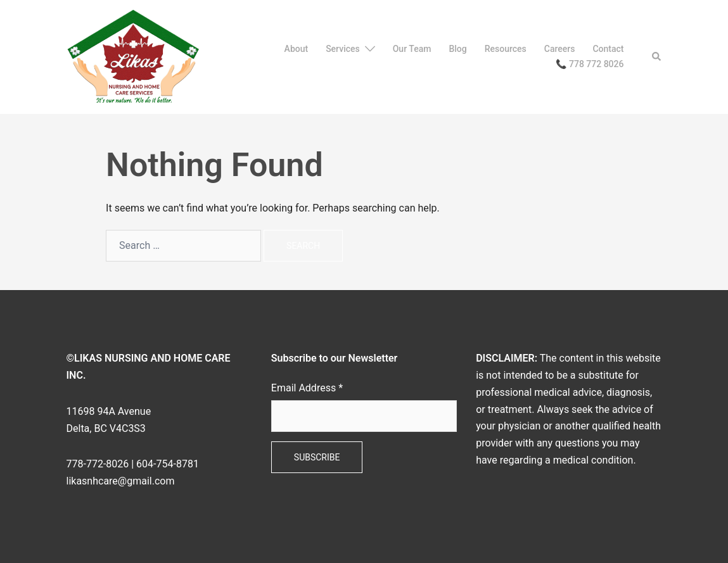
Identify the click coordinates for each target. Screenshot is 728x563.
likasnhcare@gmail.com (121, 481)
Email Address (307, 388)
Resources (506, 49)
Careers (560, 49)
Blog (457, 49)
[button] (657, 57)
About (297, 49)
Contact (608, 49)
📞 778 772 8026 (590, 64)
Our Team (412, 49)
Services (343, 49)
